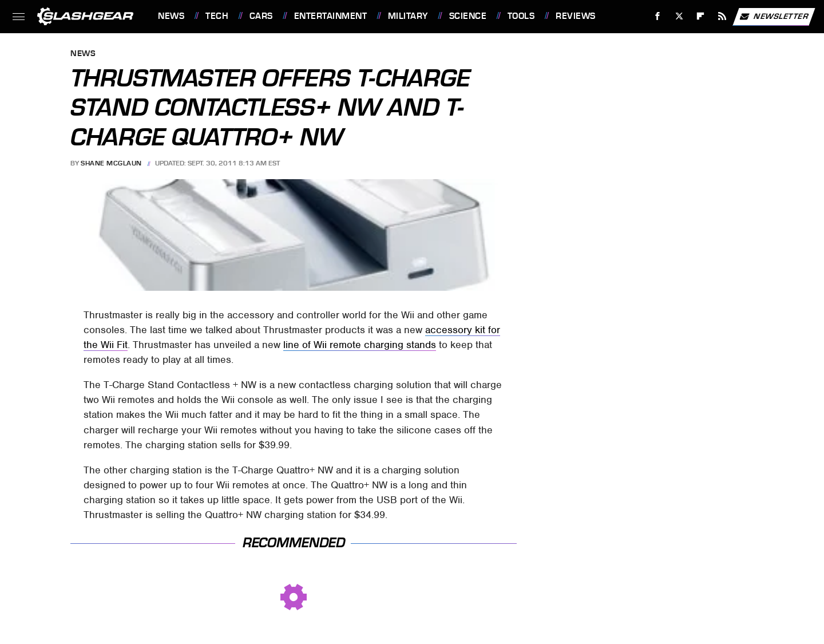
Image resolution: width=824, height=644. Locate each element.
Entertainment (331, 16)
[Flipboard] (701, 16)
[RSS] (722, 16)
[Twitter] (679, 16)
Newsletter (774, 17)
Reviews (576, 16)
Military (408, 16)
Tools (521, 16)
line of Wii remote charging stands (360, 345)
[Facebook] (658, 16)
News (171, 16)
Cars (261, 16)
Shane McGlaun (111, 163)
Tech (217, 16)
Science (468, 16)
